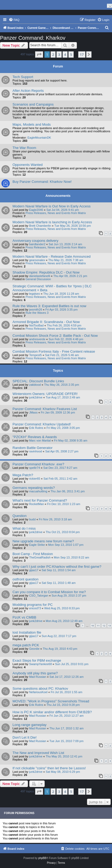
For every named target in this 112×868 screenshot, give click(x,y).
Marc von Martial (40, 440)
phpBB (42, 858)
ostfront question (26, 579)
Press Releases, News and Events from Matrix (56, 213)
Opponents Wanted (28, 165)
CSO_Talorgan (39, 596)
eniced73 (35, 608)
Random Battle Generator (32, 448)
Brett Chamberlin (40, 226)
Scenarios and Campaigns (33, 104)
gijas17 (34, 570)
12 (104, 626)
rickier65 (35, 479)
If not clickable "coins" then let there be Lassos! (49, 768)
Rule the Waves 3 (37, 313)
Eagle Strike (37, 545)
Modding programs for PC (33, 605)
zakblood (35, 385)
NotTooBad (36, 325)
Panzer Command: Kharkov (33, 38)
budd (32, 519)
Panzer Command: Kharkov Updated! (42, 424)
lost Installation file (27, 632)
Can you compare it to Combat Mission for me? (49, 592)
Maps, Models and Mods (32, 124)
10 (93, 626)
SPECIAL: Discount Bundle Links (38, 381)
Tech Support (23, 77)
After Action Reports (28, 91)
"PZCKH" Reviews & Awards (35, 437)
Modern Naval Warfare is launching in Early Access (52, 222)
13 (110, 626)
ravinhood (35, 451)
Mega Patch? (23, 475)
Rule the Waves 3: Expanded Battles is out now (49, 306)
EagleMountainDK (39, 138)
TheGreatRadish (40, 557)
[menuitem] (14, 20)
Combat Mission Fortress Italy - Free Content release (54, 351)
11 (98, 626)
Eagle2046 (36, 210)
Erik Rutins (36, 428)
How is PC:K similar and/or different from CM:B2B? (52, 712)
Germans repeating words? (34, 488)
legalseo (34, 294)
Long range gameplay (30, 725)
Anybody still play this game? (35, 673)
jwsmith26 (36, 310)
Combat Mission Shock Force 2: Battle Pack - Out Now (55, 336)
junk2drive (36, 397)
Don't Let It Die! (24, 737)
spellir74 (34, 468)
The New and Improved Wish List (38, 753)
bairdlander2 (37, 244)
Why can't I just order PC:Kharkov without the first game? (57, 567)
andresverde (37, 339)
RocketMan (36, 504)
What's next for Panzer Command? (40, 500)
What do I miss (24, 528)
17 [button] (82, 54)
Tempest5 (35, 355)
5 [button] (71, 54)
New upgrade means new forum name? (43, 541)
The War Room (24, 148)
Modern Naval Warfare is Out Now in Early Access (51, 206)
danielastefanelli (40, 276)
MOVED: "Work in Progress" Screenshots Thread (51, 701)
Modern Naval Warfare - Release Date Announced (51, 256)
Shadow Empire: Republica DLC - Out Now (46, 272)
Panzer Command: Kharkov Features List (45, 409)
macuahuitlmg (38, 491)
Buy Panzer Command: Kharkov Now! (42, 182)
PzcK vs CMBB (24, 617)
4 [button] (65, 54)
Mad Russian (38, 677)
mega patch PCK (26, 645)
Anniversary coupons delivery (35, 241)
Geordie (34, 649)
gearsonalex (37, 260)
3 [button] (59, 54)
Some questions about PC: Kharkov (40, 689)
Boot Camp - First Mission (33, 554)
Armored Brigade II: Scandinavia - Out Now (46, 322)
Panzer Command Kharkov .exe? (38, 464)
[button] (39, 54)
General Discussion (38, 279)
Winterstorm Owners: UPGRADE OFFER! (45, 394)
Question (20, 516)
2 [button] (53, 54)
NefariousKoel (38, 692)
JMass (33, 412)
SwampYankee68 (40, 664)
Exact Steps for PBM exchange (37, 660)
